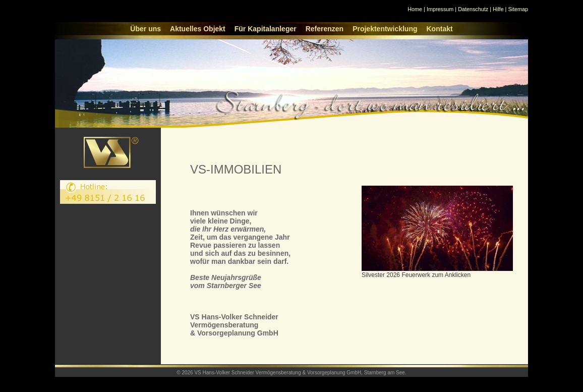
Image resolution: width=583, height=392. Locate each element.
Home (415, 9)
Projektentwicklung (385, 29)
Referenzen (325, 29)
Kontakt (440, 29)
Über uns (145, 29)
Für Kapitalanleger (266, 29)
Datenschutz (473, 9)
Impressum (440, 9)
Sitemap (518, 9)
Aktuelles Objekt (198, 29)
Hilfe (498, 9)
